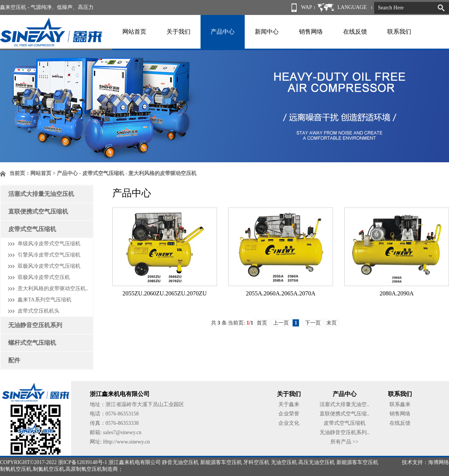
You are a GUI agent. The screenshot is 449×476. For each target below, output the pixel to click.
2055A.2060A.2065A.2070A (281, 293)
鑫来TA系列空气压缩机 (45, 300)
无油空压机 (284, 462)
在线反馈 (355, 32)
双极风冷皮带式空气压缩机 (49, 266)
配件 (14, 360)
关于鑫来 (289, 404)
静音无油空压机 (180, 462)
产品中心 (223, 32)
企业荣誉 (289, 414)
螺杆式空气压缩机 (32, 343)
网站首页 (134, 32)
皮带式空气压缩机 (32, 229)
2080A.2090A (396, 293)
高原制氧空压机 (84, 469)
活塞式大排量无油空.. (344, 404)
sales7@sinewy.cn (122, 432)
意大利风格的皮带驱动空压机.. (53, 288)
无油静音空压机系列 (35, 325)
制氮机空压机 (49, 469)
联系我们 (399, 32)
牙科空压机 (256, 462)
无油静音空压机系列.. (344, 432)
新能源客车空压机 (221, 462)
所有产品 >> (344, 442)
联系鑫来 (400, 404)
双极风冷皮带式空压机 (44, 277)
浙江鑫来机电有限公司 (135, 462)
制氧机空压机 (16, 469)
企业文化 (289, 423)
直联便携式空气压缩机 (38, 211)
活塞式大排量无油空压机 (41, 194)
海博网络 (439, 462)
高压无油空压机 (317, 462)
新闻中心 (267, 32)
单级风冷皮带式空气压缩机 (49, 244)
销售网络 (311, 32)
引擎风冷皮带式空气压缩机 (49, 255)
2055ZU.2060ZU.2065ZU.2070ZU (164, 293)
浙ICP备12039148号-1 (83, 462)
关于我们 (178, 32)
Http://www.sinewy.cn (126, 442)
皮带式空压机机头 (39, 311)
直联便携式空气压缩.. (344, 414)
